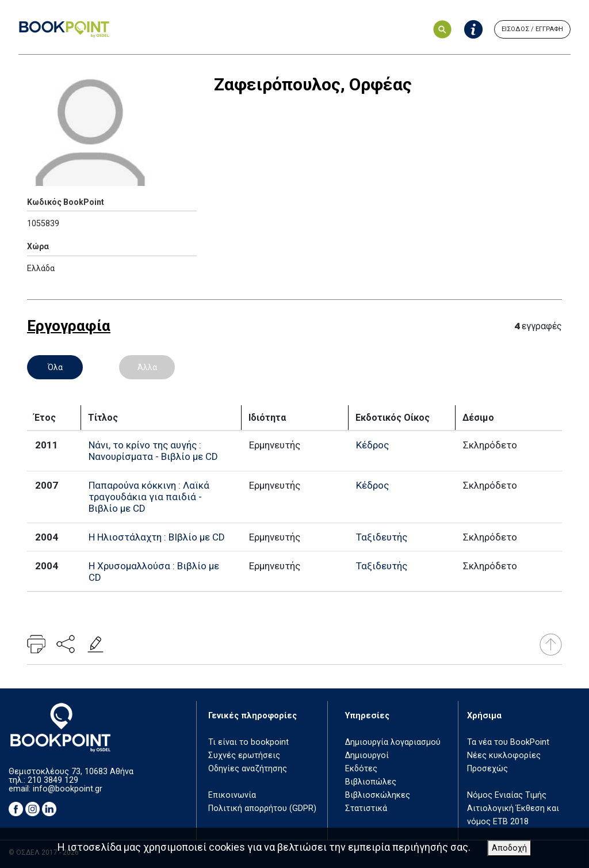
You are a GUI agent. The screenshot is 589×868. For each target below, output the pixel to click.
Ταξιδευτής (382, 537)
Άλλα (147, 367)
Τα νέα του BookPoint (508, 742)
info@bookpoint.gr (68, 789)
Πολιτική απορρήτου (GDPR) (262, 808)
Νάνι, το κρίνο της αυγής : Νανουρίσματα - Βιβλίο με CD (153, 451)
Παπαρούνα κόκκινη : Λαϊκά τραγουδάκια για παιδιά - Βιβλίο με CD (149, 497)
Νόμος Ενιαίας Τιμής (507, 795)
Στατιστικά (366, 808)
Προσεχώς (487, 769)
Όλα (55, 367)
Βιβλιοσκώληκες (378, 795)
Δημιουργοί (367, 755)
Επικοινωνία (232, 795)
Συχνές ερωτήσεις (244, 755)
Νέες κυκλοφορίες (504, 755)
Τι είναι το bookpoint (248, 742)
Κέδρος (372, 445)
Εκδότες (361, 769)
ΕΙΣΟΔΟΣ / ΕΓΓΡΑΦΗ (532, 29)
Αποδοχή (509, 848)
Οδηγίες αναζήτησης (248, 769)
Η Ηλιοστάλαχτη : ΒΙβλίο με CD (157, 537)
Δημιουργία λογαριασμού (393, 742)
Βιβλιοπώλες (371, 782)
